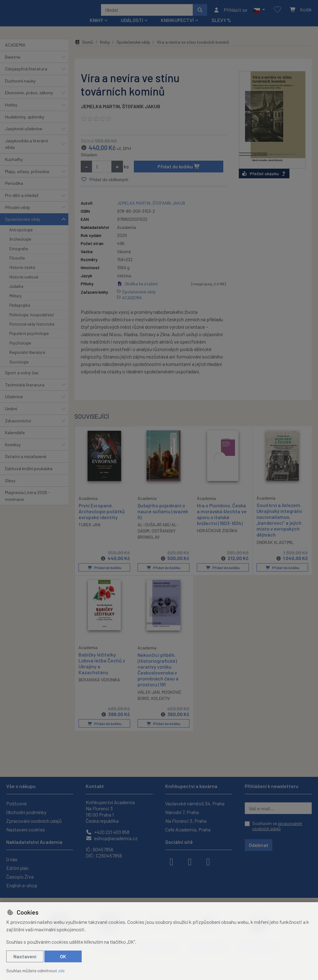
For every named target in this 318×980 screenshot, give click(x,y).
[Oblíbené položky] (277, 14)
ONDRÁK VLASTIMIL (275, 551)
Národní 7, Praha (182, 812)
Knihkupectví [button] (177, 28)
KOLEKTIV (161, 706)
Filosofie (17, 266)
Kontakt (95, 786)
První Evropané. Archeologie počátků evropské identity (102, 519)
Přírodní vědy (18, 215)
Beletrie (13, 65)
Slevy (10, 489)
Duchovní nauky (20, 89)
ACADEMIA (15, 53)
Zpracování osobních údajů (34, 821)
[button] (259, 14)
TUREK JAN (89, 533)
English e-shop (22, 885)
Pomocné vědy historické (32, 332)
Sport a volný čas (22, 381)
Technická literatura (25, 393)
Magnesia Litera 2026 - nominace (27, 504)
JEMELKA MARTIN (100, 115)
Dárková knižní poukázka (29, 477)
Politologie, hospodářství (32, 323)
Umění (11, 417)
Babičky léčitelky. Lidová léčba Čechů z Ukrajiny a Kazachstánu (102, 671)
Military (16, 304)
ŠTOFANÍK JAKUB (141, 115)
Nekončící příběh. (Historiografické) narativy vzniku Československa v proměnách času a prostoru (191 (158, 677)
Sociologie (19, 370)
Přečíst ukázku (264, 182)
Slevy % (221, 28)
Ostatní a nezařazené (26, 465)
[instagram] (190, 861)
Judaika (16, 295)
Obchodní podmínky (26, 812)
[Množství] (102, 175)
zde (61, 971)
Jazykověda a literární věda (27, 152)
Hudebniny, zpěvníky (25, 125)
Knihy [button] (96, 28)
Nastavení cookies (26, 829)
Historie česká (22, 276)
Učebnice (14, 405)
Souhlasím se (277, 826)
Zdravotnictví (18, 429)
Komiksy (13, 453)
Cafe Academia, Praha (188, 829)
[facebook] (171, 861)
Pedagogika (20, 314)
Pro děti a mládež (22, 204)
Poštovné (16, 803)
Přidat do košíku (179, 175)
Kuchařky (14, 168)
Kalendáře (15, 441)
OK (63, 956)
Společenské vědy (23, 227)
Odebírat (259, 845)
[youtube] (208, 861)
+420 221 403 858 (108, 832)
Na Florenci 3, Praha (186, 821)
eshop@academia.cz (112, 838)
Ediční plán (17, 868)
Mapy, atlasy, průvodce (27, 180)
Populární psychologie (29, 342)
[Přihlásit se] (230, 14)
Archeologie (20, 247)
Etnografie (19, 257)
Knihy (105, 50)
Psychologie (20, 351)
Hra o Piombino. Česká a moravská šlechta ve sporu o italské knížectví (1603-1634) (222, 522)
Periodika (14, 192)
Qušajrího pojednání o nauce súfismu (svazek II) (163, 519)
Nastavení (25, 956)
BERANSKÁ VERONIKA (99, 688)
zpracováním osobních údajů (277, 826)
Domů (84, 50)
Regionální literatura (27, 361)
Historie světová (24, 285)
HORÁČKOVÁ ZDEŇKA (217, 539)
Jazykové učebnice (24, 137)
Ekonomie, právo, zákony (29, 101)
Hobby (11, 113)
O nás (12, 859)
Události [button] (132, 28)
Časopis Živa (20, 877)
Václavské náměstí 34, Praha (195, 803)
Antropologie (21, 238)
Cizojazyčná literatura (26, 77)
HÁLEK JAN (149, 700)
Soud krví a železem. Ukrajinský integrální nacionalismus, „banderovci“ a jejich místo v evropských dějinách (279, 528)
